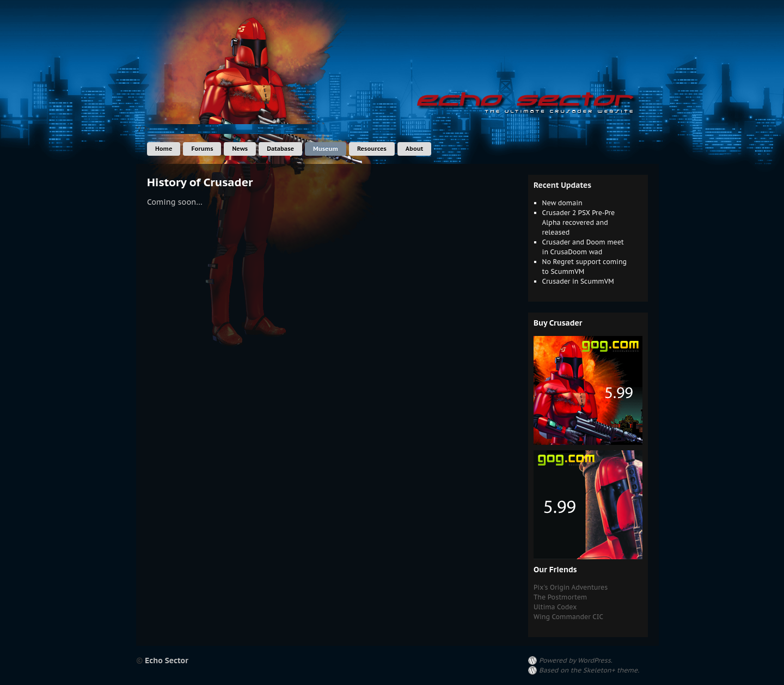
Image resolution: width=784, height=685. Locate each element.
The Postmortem (560, 597)
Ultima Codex (555, 607)
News (240, 149)
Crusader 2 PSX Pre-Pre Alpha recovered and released (579, 222)
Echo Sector (167, 660)
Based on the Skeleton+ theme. (589, 670)
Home (164, 149)
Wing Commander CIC (568, 617)
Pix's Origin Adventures (571, 587)
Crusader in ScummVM (578, 281)
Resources (372, 149)
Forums (202, 149)
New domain (562, 203)
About (414, 149)
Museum (326, 149)
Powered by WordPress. (576, 660)
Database (280, 149)
